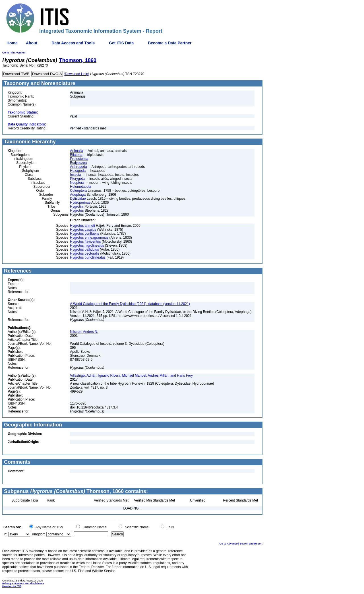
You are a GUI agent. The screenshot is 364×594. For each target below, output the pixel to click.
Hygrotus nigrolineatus (87, 246)
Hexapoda (78, 171)
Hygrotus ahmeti (82, 226)
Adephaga (78, 195)
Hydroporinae (80, 203)
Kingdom (39, 534)
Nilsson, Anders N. (84, 332)
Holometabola (80, 187)
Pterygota (77, 179)
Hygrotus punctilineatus (88, 257)
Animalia (76, 151)
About (32, 43)
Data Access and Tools (73, 43)
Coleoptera (78, 191)
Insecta (76, 175)
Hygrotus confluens (85, 234)
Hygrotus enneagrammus (89, 238)
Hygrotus (77, 211)
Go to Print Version (14, 53)
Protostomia (79, 159)
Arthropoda (78, 167)
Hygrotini (77, 207)
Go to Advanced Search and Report (241, 544)
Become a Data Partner (170, 43)
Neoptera (77, 183)
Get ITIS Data (121, 43)
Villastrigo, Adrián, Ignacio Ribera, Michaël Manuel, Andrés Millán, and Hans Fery (131, 376)
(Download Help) (76, 74)
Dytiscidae (78, 199)
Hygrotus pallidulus (84, 249)
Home (12, 43)
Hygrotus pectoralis (85, 253)
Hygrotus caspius (83, 230)
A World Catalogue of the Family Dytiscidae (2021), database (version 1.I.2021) (130, 304)
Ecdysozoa (78, 163)
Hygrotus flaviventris (85, 242)
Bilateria (76, 155)
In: (5, 534)
